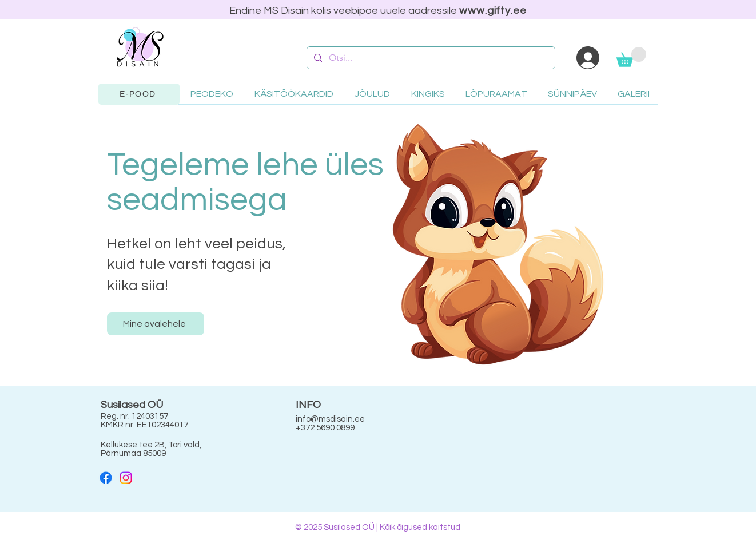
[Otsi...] (430, 58)
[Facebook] (106, 478)
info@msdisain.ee (330, 419)
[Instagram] (126, 478)
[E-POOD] (139, 94)
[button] (631, 57)
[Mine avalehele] (156, 324)
